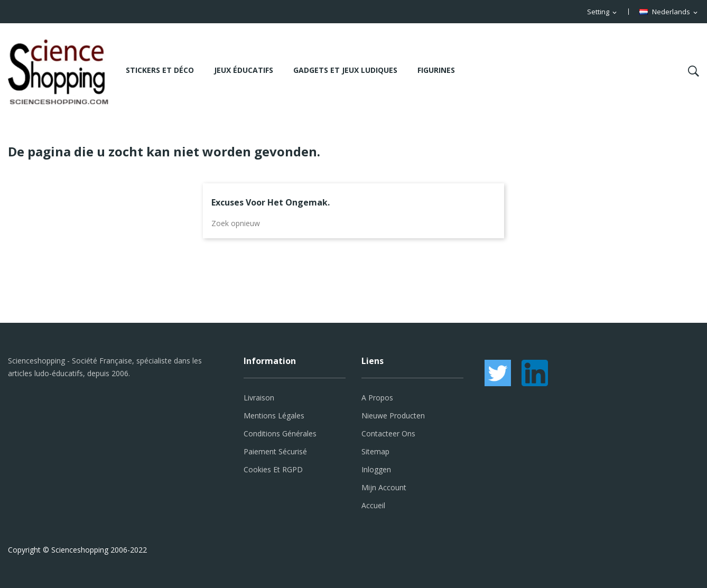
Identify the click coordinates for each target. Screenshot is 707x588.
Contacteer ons (388, 433)
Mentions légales (274, 416)
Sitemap (375, 451)
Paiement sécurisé (275, 451)
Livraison (259, 398)
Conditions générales (280, 433)
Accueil (373, 505)
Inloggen (376, 469)
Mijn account (384, 487)
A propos (377, 398)
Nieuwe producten (393, 416)
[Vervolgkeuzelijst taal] (669, 12)
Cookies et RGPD (273, 469)
